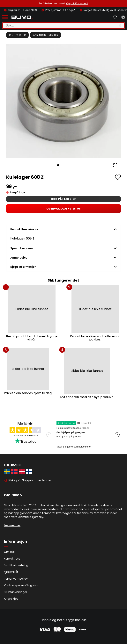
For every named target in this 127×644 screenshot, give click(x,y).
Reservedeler (17, 35)
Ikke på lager (64, 199)
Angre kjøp (11, 599)
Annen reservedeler (46, 35)
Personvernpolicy (16, 579)
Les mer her (12, 525)
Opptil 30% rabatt (77, 3)
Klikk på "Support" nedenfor (30, 480)
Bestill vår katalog (16, 565)
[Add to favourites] (118, 177)
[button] (64, 101)
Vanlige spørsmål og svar (21, 585)
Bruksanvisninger (15, 592)
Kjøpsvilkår (11, 572)
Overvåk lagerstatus (64, 209)
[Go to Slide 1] (58, 165)
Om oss (9, 552)
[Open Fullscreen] (115, 165)
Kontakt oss (12, 559)
